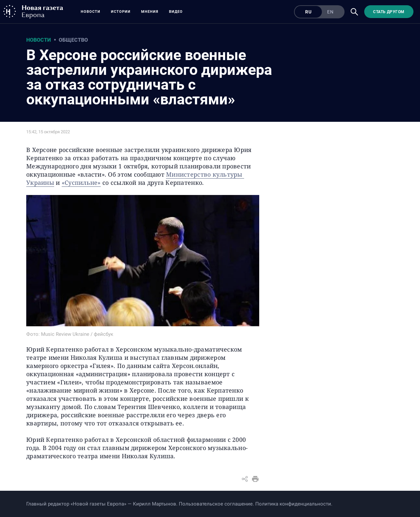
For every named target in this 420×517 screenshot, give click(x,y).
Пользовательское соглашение (216, 504)
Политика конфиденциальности (293, 504)
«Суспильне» (81, 183)
